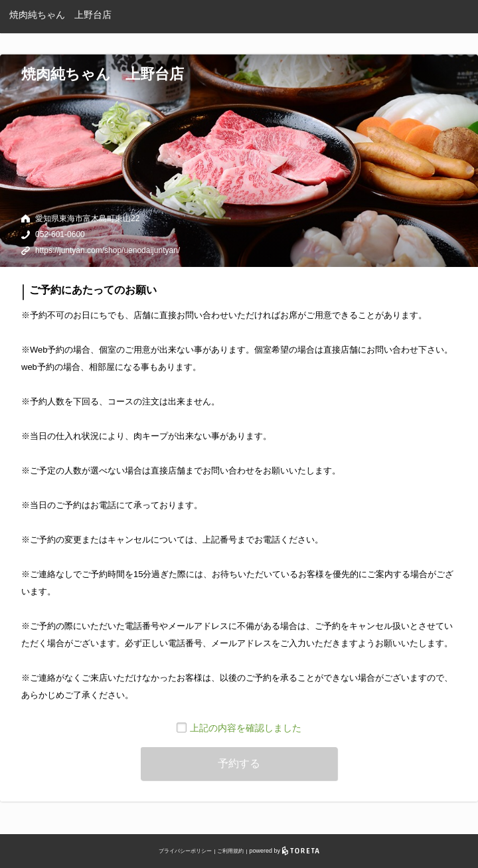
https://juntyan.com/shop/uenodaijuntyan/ (108, 250)
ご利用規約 (230, 851)
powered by (284, 851)
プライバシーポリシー (185, 851)
